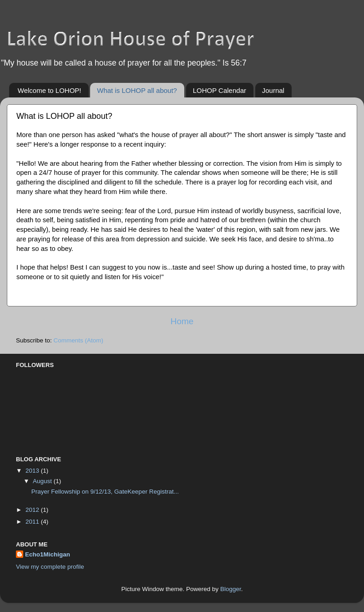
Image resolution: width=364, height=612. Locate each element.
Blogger (231, 589)
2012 (33, 510)
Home (182, 321)
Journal (273, 90)
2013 (33, 471)
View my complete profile (50, 567)
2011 (33, 522)
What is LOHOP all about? (137, 90)
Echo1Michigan (48, 554)
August (43, 481)
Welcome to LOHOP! (50, 90)
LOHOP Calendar (220, 90)
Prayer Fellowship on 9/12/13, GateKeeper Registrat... (105, 492)
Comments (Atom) (79, 340)
